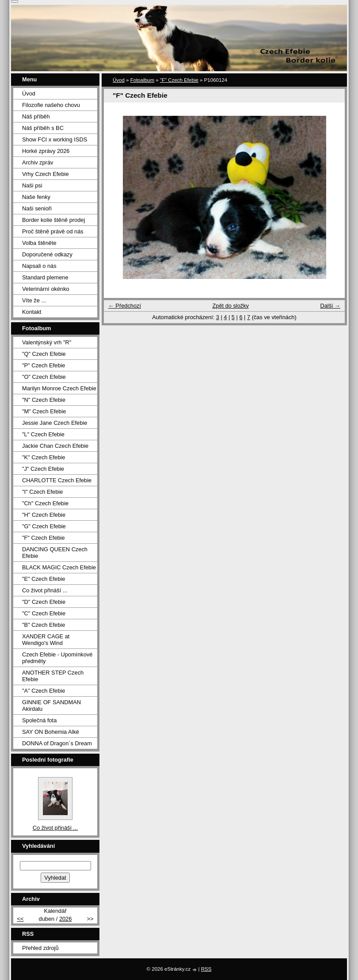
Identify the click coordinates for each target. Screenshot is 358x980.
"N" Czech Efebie (44, 400)
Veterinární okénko (46, 289)
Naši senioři (37, 208)
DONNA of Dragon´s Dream (57, 743)
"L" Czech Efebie (43, 434)
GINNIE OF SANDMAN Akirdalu (51, 705)
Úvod (119, 80)
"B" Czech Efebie (44, 625)
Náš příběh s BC (43, 128)
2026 (65, 919)
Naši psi (32, 185)
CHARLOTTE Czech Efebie (57, 480)
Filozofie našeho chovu (51, 105)
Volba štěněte (39, 243)
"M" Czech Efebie (44, 411)
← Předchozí (125, 306)
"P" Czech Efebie (44, 365)
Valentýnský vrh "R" (47, 342)
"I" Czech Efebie (42, 492)
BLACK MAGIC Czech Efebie (59, 567)
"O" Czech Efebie (44, 377)
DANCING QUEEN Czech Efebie (55, 553)
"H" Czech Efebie (44, 515)
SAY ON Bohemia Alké (51, 732)
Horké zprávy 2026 (46, 151)
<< (20, 919)
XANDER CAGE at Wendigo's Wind (46, 640)
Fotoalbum (142, 80)
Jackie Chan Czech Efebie (55, 446)
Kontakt (32, 312)
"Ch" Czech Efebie (45, 503)
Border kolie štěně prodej (53, 220)
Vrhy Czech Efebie (46, 174)
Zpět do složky (230, 306)
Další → (330, 306)
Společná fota (39, 720)
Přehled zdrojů (40, 948)
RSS (206, 969)
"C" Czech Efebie (44, 613)
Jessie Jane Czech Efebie (55, 423)
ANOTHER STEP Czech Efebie (53, 676)
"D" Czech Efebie (44, 602)
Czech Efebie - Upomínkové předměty (57, 658)
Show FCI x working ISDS (55, 139)
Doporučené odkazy (47, 254)
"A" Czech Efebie (44, 691)
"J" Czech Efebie (43, 469)
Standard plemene (45, 277)
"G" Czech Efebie (44, 526)
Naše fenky (36, 197)
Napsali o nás (39, 266)
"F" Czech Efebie (179, 80)
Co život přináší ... (45, 590)
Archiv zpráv (38, 162)
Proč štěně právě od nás (53, 231)
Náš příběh (36, 116)
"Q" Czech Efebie (44, 354)
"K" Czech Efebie (44, 457)
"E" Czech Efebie (44, 579)
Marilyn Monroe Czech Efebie (59, 388)
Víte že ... (34, 300)
